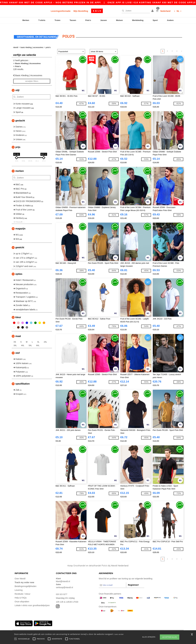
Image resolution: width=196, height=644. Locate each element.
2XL (45, 337)
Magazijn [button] (20, 224)
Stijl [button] (17, 85)
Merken (26, 20)
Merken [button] (20, 166)
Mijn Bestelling (81, 11)
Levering (19, 585)
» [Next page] (182, 46)
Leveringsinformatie (61, 11)
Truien (57, 20)
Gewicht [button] (20, 242)
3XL (15, 340)
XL (38, 337)
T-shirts (42, 20)
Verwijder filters (32, 76)
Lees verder (119, 634)
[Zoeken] (135, 11)
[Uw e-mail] (112, 580)
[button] (153, 11)
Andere (170, 20)
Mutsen (119, 20)
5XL (30, 340)
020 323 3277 (62, 589)
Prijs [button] (18, 142)
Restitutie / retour (23, 589)
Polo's (88, 20)
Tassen (73, 20)
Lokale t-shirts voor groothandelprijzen (32, 600)
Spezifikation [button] (23, 379)
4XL (23, 340)
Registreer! (133, 580)
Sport (155, 20)
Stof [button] (17, 348)
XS (15, 337)
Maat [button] (18, 331)
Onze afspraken (22, 596)
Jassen (104, 20)
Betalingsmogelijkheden (26, 581)
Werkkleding (138, 20)
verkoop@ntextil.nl (64, 582)
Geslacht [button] (20, 116)
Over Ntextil (20, 573)
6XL (38, 340)
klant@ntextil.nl (63, 576)
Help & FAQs (21, 593)
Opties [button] (19, 269)
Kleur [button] (18, 312)
